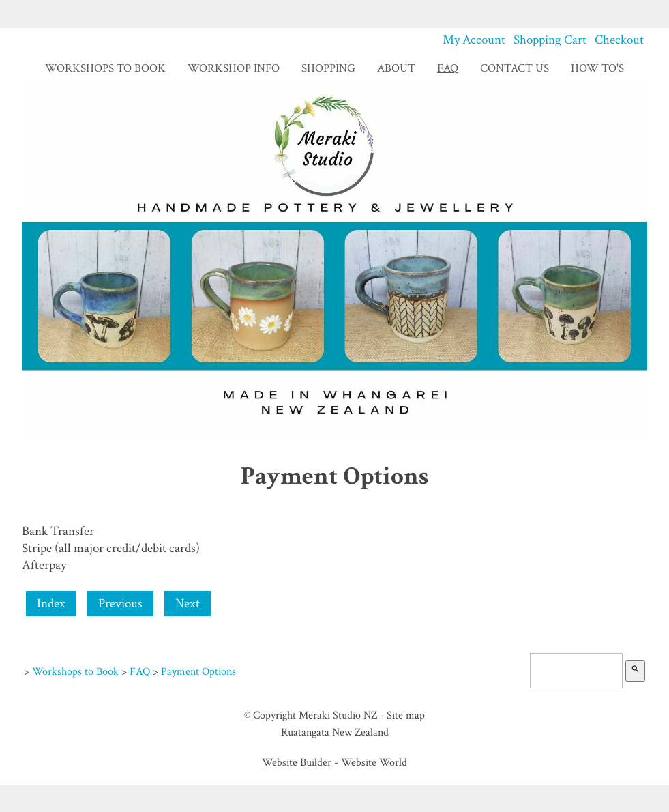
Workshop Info (234, 68)
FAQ (448, 68)
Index (51, 604)
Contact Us (515, 68)
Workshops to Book (105, 68)
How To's (597, 68)
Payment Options (198, 671)
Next (188, 604)
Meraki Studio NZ (338, 715)
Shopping (328, 68)
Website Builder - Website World (334, 762)
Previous (120, 604)
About (396, 68)
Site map (406, 715)
